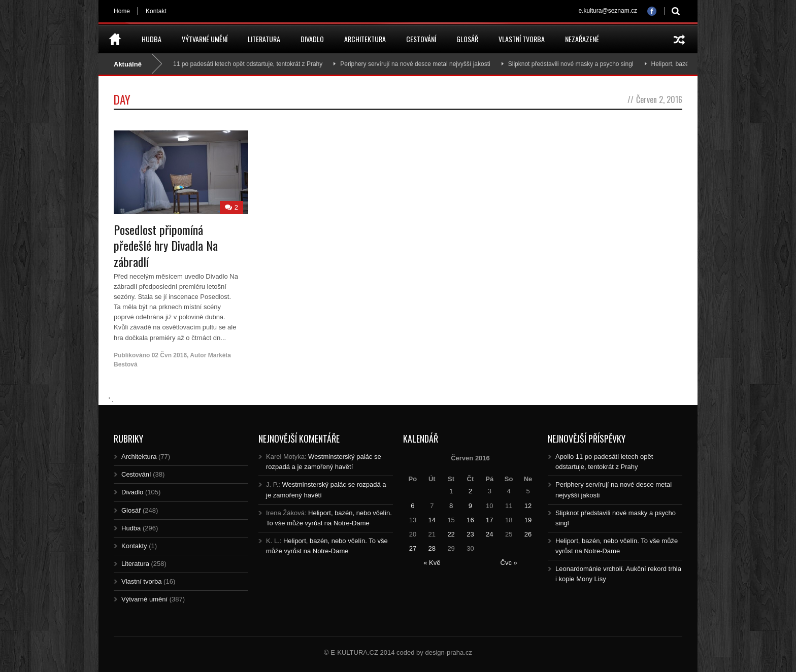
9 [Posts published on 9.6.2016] (470, 506)
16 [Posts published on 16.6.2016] (470, 520)
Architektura (365, 39)
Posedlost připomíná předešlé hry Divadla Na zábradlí (166, 245)
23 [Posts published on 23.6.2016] (470, 534)
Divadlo (312, 39)
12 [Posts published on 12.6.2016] (528, 506)
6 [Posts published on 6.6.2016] (412, 506)
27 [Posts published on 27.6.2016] (413, 548)
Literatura (264, 39)
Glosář (467, 39)
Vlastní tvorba (522, 39)
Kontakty (134, 546)
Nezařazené (582, 39)
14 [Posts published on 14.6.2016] (432, 520)
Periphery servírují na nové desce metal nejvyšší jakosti (418, 64)
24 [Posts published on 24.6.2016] (489, 534)
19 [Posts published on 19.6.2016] (528, 520)
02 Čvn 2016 (169, 355)
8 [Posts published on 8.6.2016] (451, 506)
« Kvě (432, 563)
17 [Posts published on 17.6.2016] (489, 520)
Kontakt (156, 11)
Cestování (421, 39)
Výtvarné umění (205, 39)
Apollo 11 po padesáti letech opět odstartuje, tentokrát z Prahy (241, 64)
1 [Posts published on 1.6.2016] (451, 491)
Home (122, 11)
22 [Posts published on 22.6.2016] (451, 534)
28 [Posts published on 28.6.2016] (432, 548)
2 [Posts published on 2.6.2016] (470, 491)
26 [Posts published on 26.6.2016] (528, 534)
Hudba (152, 39)
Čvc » (509, 563)
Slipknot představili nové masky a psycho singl (574, 64)
